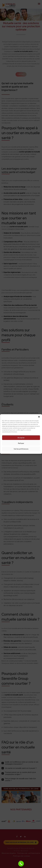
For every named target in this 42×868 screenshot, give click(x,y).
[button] (39, 417)
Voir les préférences (21, 449)
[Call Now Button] (21, 864)
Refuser (21, 443)
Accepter (21, 438)
